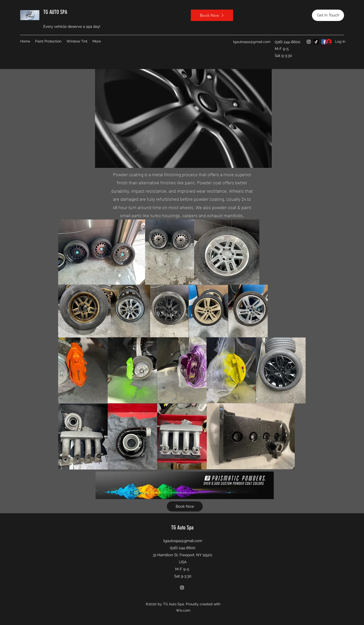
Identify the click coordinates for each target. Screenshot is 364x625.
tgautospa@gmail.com (252, 42)
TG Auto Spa (182, 528)
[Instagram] (309, 42)
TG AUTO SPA (55, 12)
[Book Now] (212, 15)
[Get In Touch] (328, 15)
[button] (48, 41)
